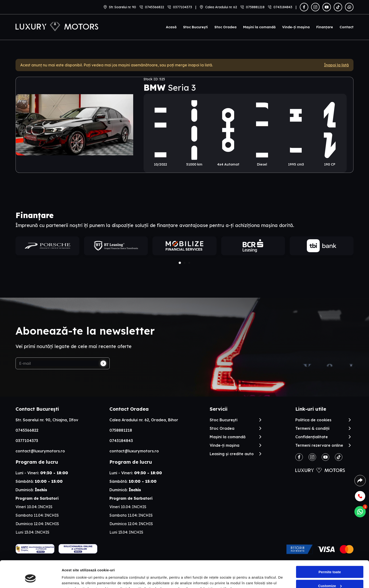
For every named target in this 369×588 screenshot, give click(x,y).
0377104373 (182, 7)
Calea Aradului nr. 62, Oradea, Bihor (144, 420)
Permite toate (330, 549)
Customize (330, 563)
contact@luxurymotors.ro (40, 451)
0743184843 (283, 7)
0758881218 (255, 7)
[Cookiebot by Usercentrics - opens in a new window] (30, 579)
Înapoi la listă (336, 65)
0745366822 (154, 7)
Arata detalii (72, 579)
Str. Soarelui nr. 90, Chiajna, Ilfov (47, 420)
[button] (180, 263)
